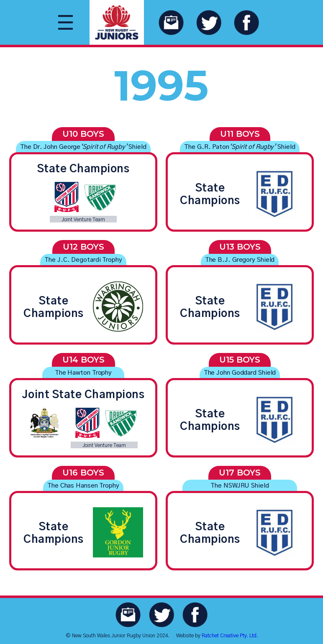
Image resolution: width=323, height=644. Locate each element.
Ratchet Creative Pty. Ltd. (230, 636)
